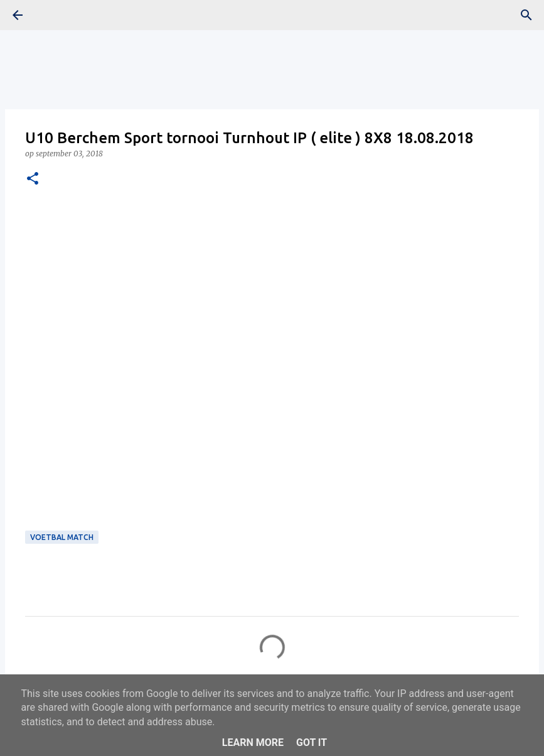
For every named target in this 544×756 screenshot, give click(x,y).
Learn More (253, 742)
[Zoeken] (526, 15)
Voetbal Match (62, 537)
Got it (312, 742)
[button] (33, 179)
